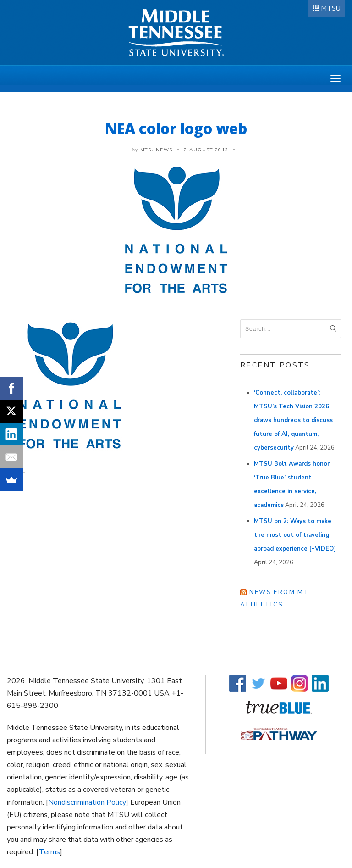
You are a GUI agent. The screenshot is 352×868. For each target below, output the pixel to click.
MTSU (331, 8)
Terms (49, 852)
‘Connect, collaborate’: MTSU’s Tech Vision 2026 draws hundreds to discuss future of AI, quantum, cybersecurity (293, 420)
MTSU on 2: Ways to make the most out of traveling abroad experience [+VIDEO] (295, 535)
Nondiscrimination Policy (87, 802)
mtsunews (157, 150)
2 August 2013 (206, 150)
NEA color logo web (176, 128)
